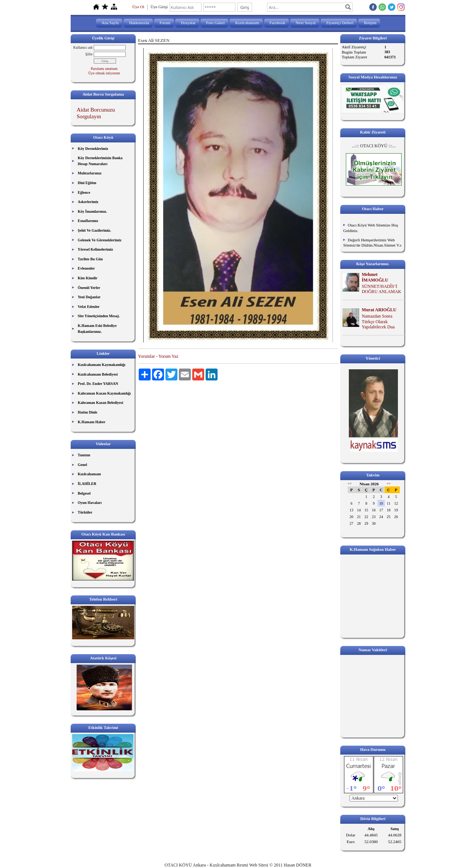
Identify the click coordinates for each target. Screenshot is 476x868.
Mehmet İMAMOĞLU (375, 277)
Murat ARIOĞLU (379, 310)
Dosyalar (188, 23)
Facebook (278, 23)
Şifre (89, 54)
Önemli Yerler (89, 288)
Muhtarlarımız (90, 173)
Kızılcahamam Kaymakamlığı (102, 365)
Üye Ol (138, 7)
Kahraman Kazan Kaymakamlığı (104, 393)
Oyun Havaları (90, 503)
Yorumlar (146, 356)
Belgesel (84, 493)
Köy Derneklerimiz (93, 149)
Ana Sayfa (110, 23)
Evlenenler (86, 268)
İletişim (370, 23)
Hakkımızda (139, 23)
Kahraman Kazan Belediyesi (100, 403)
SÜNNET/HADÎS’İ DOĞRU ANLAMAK (382, 289)
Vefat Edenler (89, 307)
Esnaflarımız (88, 221)
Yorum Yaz (168, 356)
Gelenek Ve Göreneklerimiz (100, 240)
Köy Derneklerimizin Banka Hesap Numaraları (100, 161)
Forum (165, 23)
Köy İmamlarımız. (92, 211)
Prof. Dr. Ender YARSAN (98, 384)
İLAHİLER (87, 484)
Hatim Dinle (88, 412)
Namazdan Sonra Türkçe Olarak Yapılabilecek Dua (378, 322)
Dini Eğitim (87, 183)
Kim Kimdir (88, 278)
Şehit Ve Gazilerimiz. (94, 230)
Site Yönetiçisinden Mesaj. (99, 316)
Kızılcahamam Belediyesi (98, 374)
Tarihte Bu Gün (90, 259)
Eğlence (84, 192)
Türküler (85, 512)
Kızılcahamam (247, 23)
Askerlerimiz (88, 202)
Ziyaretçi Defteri (340, 23)
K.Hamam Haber (91, 422)
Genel (82, 465)
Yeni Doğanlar (89, 297)
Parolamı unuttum (104, 69)
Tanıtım (84, 455)
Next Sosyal (305, 23)
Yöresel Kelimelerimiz (95, 249)
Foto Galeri (215, 23)
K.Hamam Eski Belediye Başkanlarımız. (97, 329)
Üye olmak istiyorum (104, 73)
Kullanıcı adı (83, 47)
